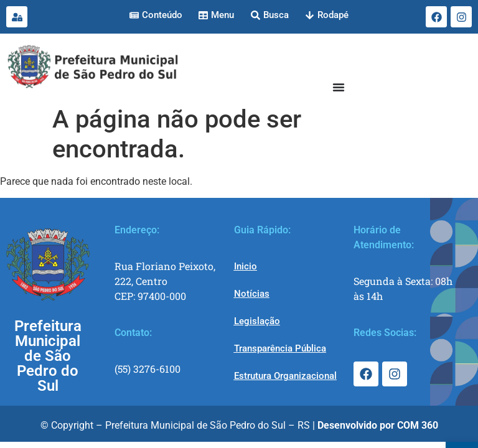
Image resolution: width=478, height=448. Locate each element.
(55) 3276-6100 (148, 369)
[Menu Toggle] (339, 87)
